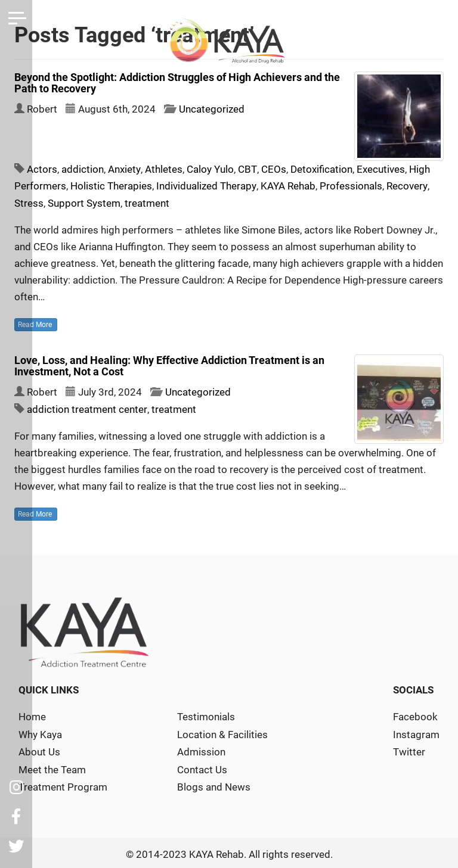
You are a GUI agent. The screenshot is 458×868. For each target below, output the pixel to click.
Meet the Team (52, 767)
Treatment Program (63, 784)
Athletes (163, 169)
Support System (84, 203)
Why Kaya (40, 733)
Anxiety (124, 169)
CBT (246, 169)
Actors (42, 169)
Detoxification (320, 169)
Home (32, 715)
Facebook (415, 715)
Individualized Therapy (206, 186)
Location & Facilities (222, 733)
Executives (379, 169)
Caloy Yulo (210, 169)
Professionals (350, 186)
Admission (201, 750)
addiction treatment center (87, 408)
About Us (39, 750)
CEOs (272, 169)
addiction (83, 169)
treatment (147, 203)
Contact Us (202, 767)
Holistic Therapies (111, 186)
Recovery (406, 186)
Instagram (416, 733)
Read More (36, 323)
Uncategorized (212, 109)
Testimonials (206, 715)
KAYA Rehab (287, 186)
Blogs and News (214, 784)
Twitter (409, 750)
